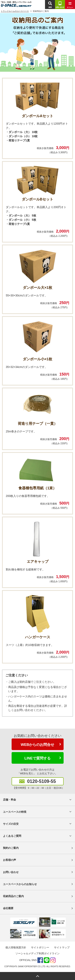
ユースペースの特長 (15, 812)
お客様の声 (9, 860)
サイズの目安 (11, 824)
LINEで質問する (37, 758)
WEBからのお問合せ (38, 745)
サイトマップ (62, 947)
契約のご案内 (11, 848)
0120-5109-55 (41, 781)
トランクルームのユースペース (15, 11)
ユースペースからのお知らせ (20, 884)
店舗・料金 (9, 800)
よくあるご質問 (12, 836)
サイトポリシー (40, 947)
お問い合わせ (11, 872)
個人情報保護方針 (16, 947)
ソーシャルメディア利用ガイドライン (37, 953)
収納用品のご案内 (13, 896)
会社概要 (8, 908)
